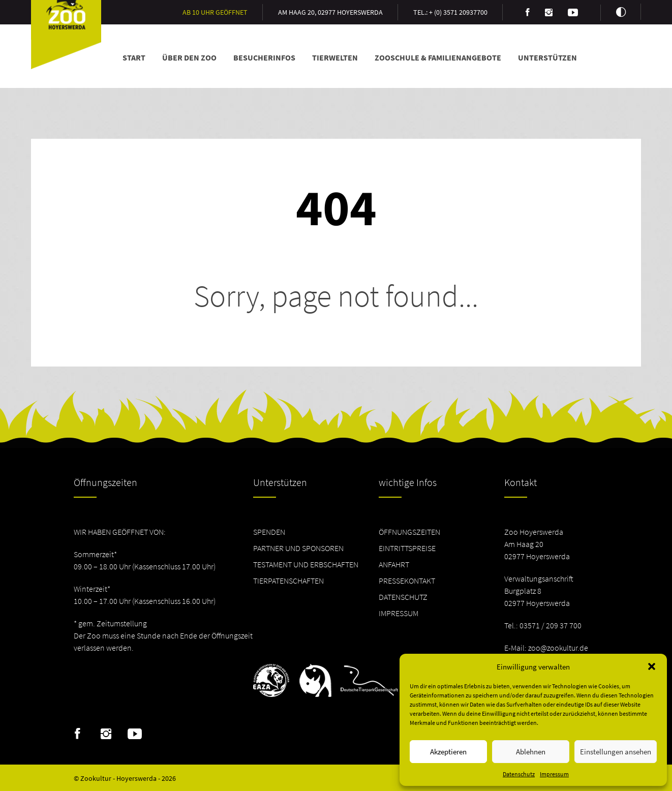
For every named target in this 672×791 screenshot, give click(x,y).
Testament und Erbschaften (306, 564)
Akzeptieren (448, 752)
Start (134, 57)
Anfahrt (394, 564)
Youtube (135, 734)
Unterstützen (547, 57)
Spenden (269, 532)
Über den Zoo (189, 57)
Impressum (554, 774)
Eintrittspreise (407, 548)
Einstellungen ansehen (616, 752)
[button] (652, 666)
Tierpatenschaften (288, 581)
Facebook (78, 734)
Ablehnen (531, 752)
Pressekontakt (407, 581)
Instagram (106, 734)
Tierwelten (335, 57)
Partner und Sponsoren (298, 548)
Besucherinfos (264, 57)
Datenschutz (519, 774)
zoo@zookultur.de (558, 648)
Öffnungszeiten (409, 532)
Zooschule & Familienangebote (438, 57)
